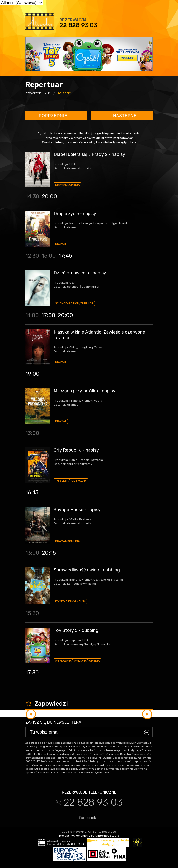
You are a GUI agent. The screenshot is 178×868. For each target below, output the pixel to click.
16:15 (32, 492)
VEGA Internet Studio (104, 836)
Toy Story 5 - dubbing (76, 630)
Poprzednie (55, 116)
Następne (123, 116)
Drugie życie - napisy (75, 214)
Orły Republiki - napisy (76, 450)
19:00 (33, 374)
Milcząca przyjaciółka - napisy (85, 391)
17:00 (48, 315)
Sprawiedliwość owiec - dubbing (87, 570)
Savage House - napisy (77, 510)
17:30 (32, 673)
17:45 (65, 256)
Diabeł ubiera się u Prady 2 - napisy (89, 154)
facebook (85, 818)
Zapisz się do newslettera (53, 722)
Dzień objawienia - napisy (80, 273)
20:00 (49, 196)
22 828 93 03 (78, 25)
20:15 (49, 553)
